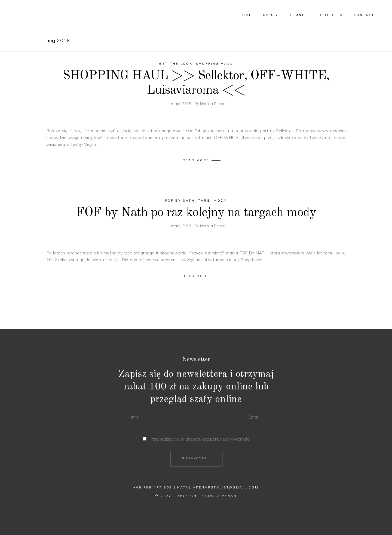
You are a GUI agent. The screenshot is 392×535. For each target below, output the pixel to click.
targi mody (212, 201)
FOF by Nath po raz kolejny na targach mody (196, 213)
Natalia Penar (212, 104)
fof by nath (180, 201)
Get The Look (176, 64)
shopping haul (215, 64)
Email (253, 417)
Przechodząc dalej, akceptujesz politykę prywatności (199, 439)
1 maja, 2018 (180, 104)
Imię (135, 417)
